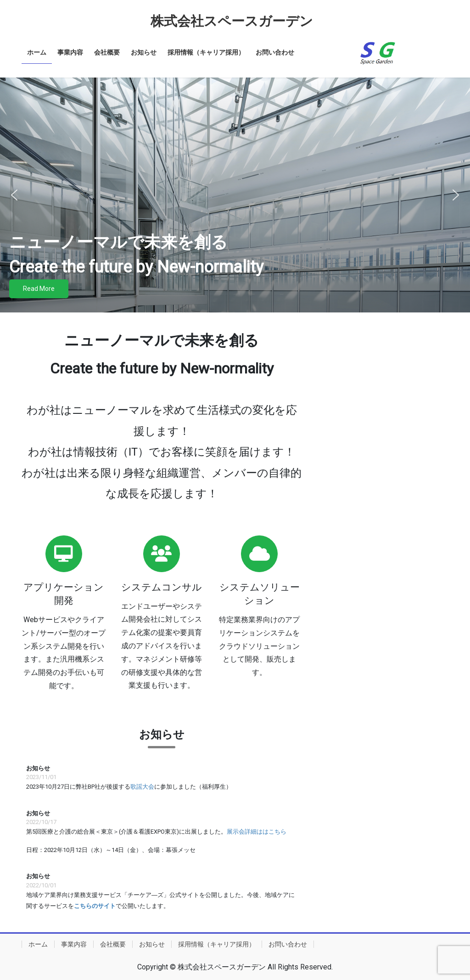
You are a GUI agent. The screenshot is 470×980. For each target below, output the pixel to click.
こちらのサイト (95, 906)
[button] (14, 195)
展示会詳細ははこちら (257, 832)
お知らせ (152, 944)
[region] (235, 195)
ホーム (38, 944)
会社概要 (113, 944)
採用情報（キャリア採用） (217, 944)
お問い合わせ (288, 944)
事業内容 (74, 944)
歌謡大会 (142, 787)
